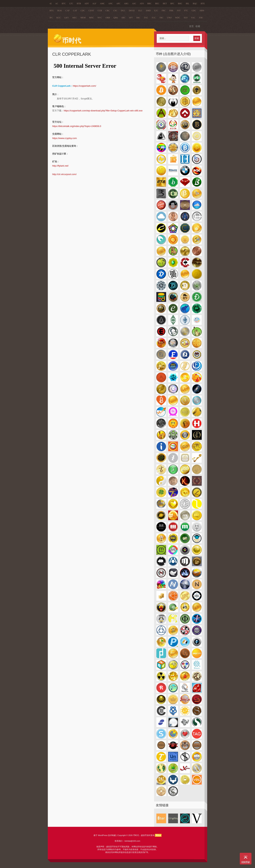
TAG (146, 18)
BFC (172, 4)
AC (57, 4)
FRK (171, 11)
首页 (191, 26)
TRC (161, 18)
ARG (126, 4)
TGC (154, 18)
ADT (87, 4)
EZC (156, 11)
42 (51, 4)
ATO (142, 4)
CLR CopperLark (72, 54)
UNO (169, 18)
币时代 (67, 41)
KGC (59, 18)
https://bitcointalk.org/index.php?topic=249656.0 (77, 126)
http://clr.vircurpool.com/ (64, 174)
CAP (67, 11)
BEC (157, 4)
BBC (149, 4)
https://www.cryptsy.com (64, 138)
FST (179, 11)
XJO (186, 18)
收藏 (198, 26)
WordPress (103, 835)
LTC (71, 4)
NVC (100, 18)
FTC (186, 11)
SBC (124, 18)
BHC (180, 4)
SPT (131, 18)
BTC (64, 4)
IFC (51, 18)
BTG (52, 11)
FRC (164, 11)
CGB (100, 11)
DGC (123, 11)
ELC (140, 11)
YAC (193, 18)
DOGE (132, 11)
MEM (83, 18)
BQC (195, 4)
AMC (102, 4)
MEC (75, 18)
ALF (94, 4)
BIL (188, 4)
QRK (116, 18)
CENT (91, 11)
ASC (134, 4)
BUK (60, 11)
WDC (178, 18)
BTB (79, 4)
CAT (75, 11)
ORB (108, 18)
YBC (201, 18)
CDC (83, 11)
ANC (111, 4)
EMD (148, 11)
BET (165, 4)
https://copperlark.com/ (84, 86)
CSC (115, 11)
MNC (91, 18)
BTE (203, 4)
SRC (138, 18)
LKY (67, 18)
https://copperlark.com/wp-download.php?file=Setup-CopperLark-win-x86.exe (103, 111)
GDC (194, 11)
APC (118, 4)
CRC (108, 11)
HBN (202, 11)
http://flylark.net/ (60, 166)
